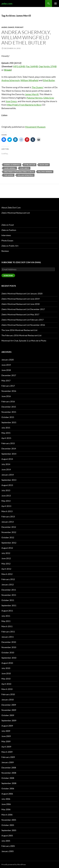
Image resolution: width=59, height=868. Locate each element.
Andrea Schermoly (11, 80)
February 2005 (8, 846)
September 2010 (9, 658)
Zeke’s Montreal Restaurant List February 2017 (23, 320)
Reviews (5, 251)
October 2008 (8, 778)
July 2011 (6, 616)
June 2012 (6, 558)
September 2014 (9, 454)
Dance (11, 27)
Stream (8, 70)
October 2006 (8, 788)
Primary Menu (56, 3)
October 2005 (8, 825)
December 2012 (9, 527)
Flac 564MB (32, 66)
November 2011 (9, 595)
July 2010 (6, 668)
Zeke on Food (8, 225)
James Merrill (32, 94)
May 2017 (6, 381)
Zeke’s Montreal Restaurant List (16, 213)
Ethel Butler (49, 80)
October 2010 (8, 652)
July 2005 (6, 841)
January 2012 (8, 585)
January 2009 (8, 762)
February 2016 (8, 401)
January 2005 (8, 851)
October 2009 (8, 715)
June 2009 (6, 736)
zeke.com (7, 3)
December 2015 (9, 407)
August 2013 (7, 485)
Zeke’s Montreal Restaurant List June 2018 (20, 304)
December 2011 (9, 590)
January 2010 (8, 700)
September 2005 (9, 830)
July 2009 (6, 731)
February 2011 (8, 632)
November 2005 (9, 820)
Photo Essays (7, 240)
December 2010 (9, 642)
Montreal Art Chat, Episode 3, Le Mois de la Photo (24, 341)
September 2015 (9, 422)
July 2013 (6, 490)
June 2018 (6, 370)
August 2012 (7, 548)
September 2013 (9, 480)
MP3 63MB (19, 66)
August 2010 (7, 663)
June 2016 (6, 396)
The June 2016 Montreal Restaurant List (19, 330)
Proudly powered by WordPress (14, 864)
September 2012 (9, 543)
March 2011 (7, 626)
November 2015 (9, 412)
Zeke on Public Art (10, 246)
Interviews (6, 235)
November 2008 (9, 773)
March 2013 (7, 511)
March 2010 (7, 689)
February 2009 (8, 757)
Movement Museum (35, 127)
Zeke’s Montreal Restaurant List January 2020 (22, 294)
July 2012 (6, 553)
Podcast (19, 27)
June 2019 (6, 365)
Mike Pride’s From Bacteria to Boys (24, 105)
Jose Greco (11, 101)
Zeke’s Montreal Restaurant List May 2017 (20, 314)
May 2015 (6, 433)
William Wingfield (29, 80)
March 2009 (7, 752)
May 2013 (6, 501)
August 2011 (7, 611)
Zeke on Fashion (9, 230)
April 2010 (6, 684)
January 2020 (8, 360)
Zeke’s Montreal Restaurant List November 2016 (23, 325)
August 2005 (7, 836)
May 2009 (6, 741)
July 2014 (6, 464)
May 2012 (6, 564)
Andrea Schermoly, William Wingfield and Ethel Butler (26, 37)
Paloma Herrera (35, 98)
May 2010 (6, 679)
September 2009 (9, 720)
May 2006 (6, 809)
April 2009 (6, 747)
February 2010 (8, 694)
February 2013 (8, 517)
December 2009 (9, 705)
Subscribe (8, 276)
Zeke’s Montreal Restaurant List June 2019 (20, 299)
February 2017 (8, 386)
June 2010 (6, 673)
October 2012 (8, 537)
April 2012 (6, 569)
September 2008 (9, 783)
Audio (4, 27)
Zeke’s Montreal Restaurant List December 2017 (23, 309)
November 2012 (9, 532)
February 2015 (8, 443)
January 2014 (8, 475)
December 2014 (9, 449)
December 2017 (9, 375)
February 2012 (8, 579)
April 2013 (6, 506)
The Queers (37, 87)
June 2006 (6, 804)
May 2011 (6, 621)
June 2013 (6, 496)
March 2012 (7, 574)
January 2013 (8, 522)
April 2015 (6, 438)
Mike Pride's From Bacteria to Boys (19, 172)
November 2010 (9, 647)
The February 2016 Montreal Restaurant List (21, 335)
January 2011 (8, 637)
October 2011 (8, 600)
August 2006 (7, 794)
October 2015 (8, 417)
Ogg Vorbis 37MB (48, 66)
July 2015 (6, 428)
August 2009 (7, 726)
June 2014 (6, 469)
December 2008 (9, 768)
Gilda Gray (49, 98)
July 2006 (6, 799)
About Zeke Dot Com (11, 208)
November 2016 (9, 391)
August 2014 (7, 459)
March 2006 (7, 815)
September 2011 (9, 605)
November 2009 (9, 710)
